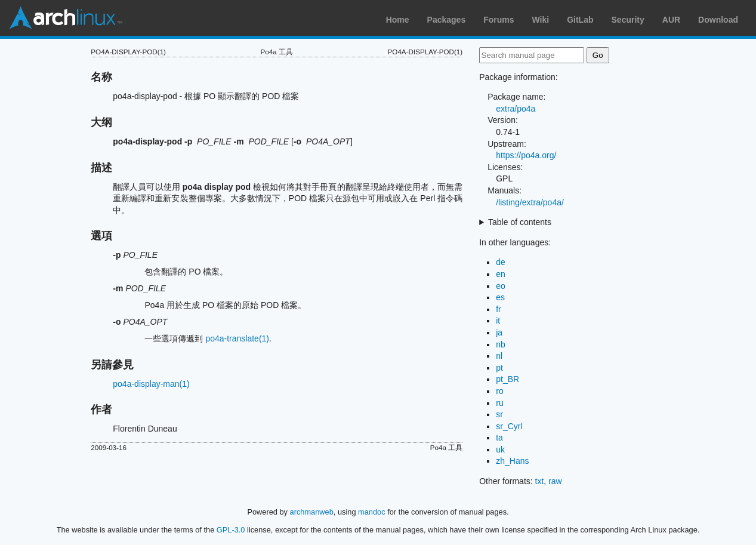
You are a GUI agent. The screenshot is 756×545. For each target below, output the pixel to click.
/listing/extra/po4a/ (530, 202)
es (500, 297)
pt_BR (507, 379)
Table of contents (520, 222)
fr (499, 309)
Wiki (541, 20)
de (501, 262)
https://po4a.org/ (526, 155)
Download (718, 20)
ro (499, 391)
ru (499, 403)
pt (499, 368)
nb (501, 344)
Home (398, 20)
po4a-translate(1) (237, 338)
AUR (671, 20)
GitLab (580, 20)
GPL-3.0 (231, 530)
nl (499, 356)
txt (540, 481)
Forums (499, 20)
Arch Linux (66, 18)
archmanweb (312, 512)
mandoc (372, 512)
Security (628, 20)
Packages (447, 20)
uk (500, 449)
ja (499, 332)
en (501, 274)
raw (555, 481)
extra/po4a (516, 109)
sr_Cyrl (509, 426)
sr (499, 414)
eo (501, 286)
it (498, 321)
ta (499, 438)
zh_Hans (512, 461)
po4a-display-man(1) (151, 384)
